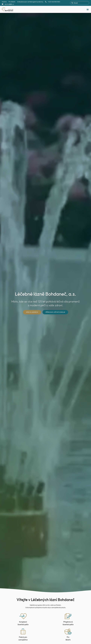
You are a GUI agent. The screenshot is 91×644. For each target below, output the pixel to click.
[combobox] (80, 3)
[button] (88, 9)
